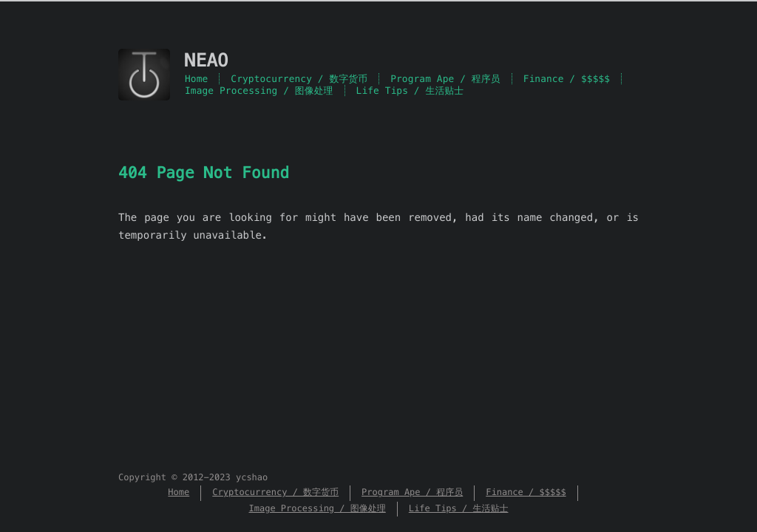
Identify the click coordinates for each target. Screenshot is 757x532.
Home (196, 79)
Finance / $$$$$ (567, 79)
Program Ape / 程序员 (445, 79)
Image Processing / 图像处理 (259, 91)
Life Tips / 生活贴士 (410, 91)
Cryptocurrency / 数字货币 (299, 79)
